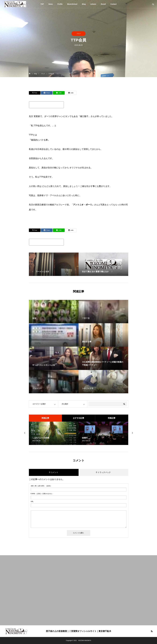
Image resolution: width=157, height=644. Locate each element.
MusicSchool (72, 4)
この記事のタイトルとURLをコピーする (46, 105)
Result (103, 4)
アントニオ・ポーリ (83, 205)
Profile (60, 4)
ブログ (79, 34)
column (93, 4)
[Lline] (59, 93)
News (51, 4)
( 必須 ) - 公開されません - (42, 494)
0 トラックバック (103, 472)
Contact (114, 4)
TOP (42, 4)
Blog (84, 4)
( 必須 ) (41, 486)
